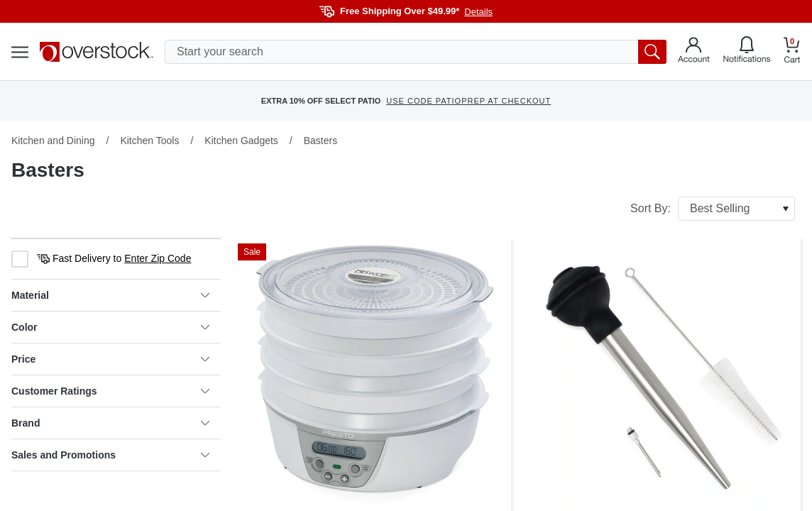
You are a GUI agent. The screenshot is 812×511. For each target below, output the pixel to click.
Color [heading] (110, 327)
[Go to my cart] (792, 52)
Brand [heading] (110, 423)
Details (478, 12)
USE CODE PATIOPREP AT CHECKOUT (468, 101)
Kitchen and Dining (53, 141)
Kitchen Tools (149, 141)
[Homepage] (97, 52)
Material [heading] (110, 295)
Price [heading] (110, 359)
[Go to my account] (694, 52)
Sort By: (713, 209)
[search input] (416, 52)
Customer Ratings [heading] (110, 391)
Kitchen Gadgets (241, 141)
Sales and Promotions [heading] (110, 455)
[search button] (652, 52)
